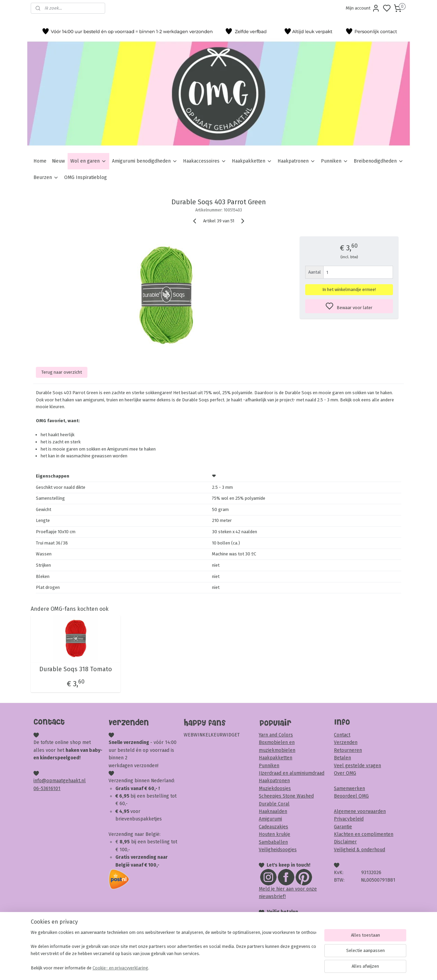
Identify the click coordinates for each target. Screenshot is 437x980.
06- (37, 789)
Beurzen (46, 177)
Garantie (343, 827)
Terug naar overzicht (62, 372)
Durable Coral (274, 804)
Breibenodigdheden (379, 161)
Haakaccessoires (205, 161)
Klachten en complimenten (364, 834)
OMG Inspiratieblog (86, 177)
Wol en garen (88, 161)
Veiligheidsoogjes (278, 850)
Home (40, 161)
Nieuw (58, 161)
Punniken (335, 161)
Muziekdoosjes (275, 789)
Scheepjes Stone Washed (286, 796)
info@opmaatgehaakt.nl (60, 781)
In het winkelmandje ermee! (349, 289)
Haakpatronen (297, 161)
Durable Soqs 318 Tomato (76, 669)
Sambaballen (273, 842)
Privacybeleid (349, 819)
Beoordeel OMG (351, 796)
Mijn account (363, 8)
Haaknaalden (273, 811)
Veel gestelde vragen (357, 766)
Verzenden (346, 742)
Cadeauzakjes (273, 827)
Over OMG (345, 773)
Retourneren (348, 750)
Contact (342, 735)
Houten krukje (274, 834)
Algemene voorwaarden (360, 811)
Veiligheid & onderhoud (360, 850)
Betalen (342, 758)
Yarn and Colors (276, 735)
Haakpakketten (252, 161)
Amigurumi (270, 819)
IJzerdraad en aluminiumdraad (292, 773)
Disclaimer (345, 842)
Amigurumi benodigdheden (145, 161)
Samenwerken (349, 789)
